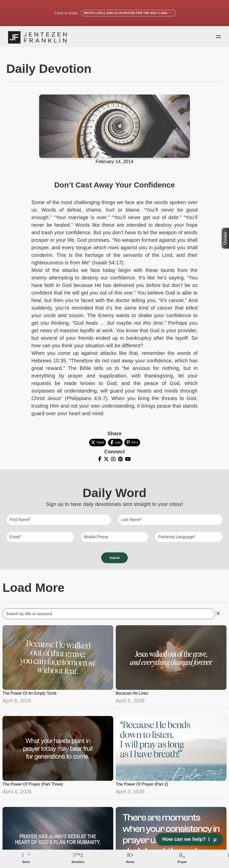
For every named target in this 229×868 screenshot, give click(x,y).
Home (130, 862)
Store (26, 862)
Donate (225, 238)
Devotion (78, 862)
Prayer (182, 862)
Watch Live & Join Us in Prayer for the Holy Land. (128, 13)
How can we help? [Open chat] (189, 839)
